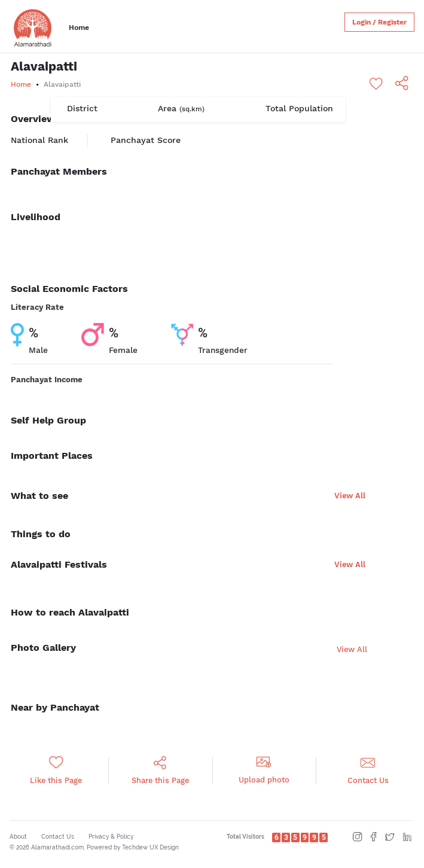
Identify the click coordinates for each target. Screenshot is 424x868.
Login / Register (379, 22)
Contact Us (58, 837)
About (18, 837)
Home (79, 28)
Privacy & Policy (111, 837)
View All (350, 496)
